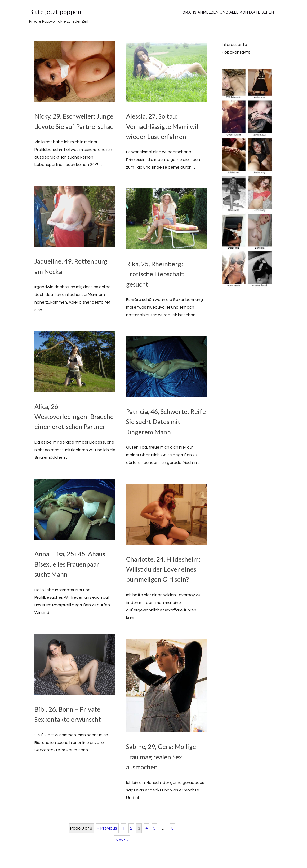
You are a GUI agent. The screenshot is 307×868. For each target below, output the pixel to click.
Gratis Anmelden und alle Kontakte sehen (228, 12)
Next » (122, 840)
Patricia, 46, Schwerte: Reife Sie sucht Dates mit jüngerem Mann (166, 422)
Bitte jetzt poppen (55, 12)
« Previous (107, 828)
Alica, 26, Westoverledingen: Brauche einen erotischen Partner (74, 417)
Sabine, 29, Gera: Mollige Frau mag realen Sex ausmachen (161, 757)
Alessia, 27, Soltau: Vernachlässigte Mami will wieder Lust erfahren (163, 126)
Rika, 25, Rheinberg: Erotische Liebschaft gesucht (155, 274)
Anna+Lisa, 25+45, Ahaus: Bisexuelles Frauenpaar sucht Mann (71, 564)
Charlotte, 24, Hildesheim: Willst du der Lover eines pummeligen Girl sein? (163, 569)
